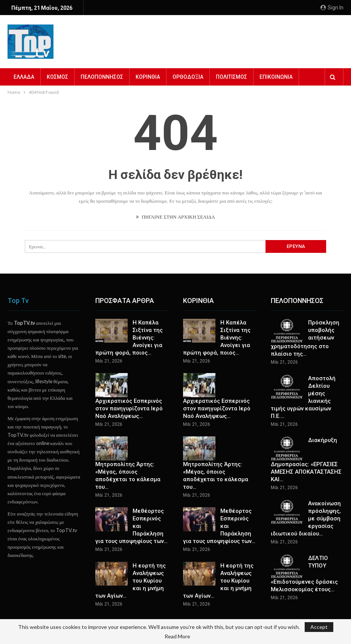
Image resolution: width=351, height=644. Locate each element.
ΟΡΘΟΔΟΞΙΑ (188, 77)
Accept (319, 627)
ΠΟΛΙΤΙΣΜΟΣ (231, 77)
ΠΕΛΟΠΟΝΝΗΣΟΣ (102, 77)
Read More (177, 636)
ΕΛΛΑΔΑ (24, 77)
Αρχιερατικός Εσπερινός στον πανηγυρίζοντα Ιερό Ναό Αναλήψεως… (129, 408)
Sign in (332, 8)
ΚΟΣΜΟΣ (57, 77)
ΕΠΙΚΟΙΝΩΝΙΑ (276, 77)
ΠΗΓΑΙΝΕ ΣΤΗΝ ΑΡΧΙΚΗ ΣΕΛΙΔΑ (175, 217)
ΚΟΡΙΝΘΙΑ (148, 77)
